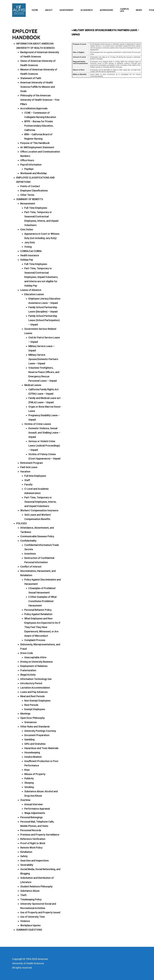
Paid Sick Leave (29, 467)
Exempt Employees (35, 709)
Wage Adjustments (35, 813)
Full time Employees (35, 476)
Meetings (25, 714)
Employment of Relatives (34, 666)
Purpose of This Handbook (35, 143)
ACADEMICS (87, 11)
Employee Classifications (34, 191)
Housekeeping (32, 752)
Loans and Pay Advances (34, 692)
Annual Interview (33, 804)
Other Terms (27, 195)
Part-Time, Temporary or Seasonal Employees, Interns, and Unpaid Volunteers (40, 502)
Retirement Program (32, 463)
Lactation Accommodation (35, 688)
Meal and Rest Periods (32, 696)
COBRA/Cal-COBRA (31, 251)
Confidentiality (28, 541)
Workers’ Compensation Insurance (39, 510)
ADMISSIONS (106, 11)
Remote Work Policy (31, 848)
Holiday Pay (27, 260)
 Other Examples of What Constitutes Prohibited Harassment (43, 601)
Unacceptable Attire (35, 657)
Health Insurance (30, 255)
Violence (25, 921)
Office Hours (27, 160)
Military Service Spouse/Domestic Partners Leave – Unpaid (43, 359)
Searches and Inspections (35, 861)
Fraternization (28, 670)
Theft (23, 895)
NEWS (139, 11)
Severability (27, 865)
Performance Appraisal (37, 809)
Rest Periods (31, 705)
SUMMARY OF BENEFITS (30, 199)
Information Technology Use (36, 679)
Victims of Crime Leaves (38, 424)
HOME (35, 11)
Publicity (29, 778)
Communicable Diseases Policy (37, 536)
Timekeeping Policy (31, 899)
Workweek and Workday (33, 173)
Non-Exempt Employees (37, 701)
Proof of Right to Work (33, 843)
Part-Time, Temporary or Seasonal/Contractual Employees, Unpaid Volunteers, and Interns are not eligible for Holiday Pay (41, 277)
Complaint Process (35, 640)
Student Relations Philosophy (36, 886)
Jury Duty (30, 242)
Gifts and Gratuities (35, 744)
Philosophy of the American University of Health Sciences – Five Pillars (40, 100)
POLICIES (21, 523)
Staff (27, 480)
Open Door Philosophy (32, 718)
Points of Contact (30, 186)
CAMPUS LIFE (124, 11)
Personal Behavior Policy (38, 610)
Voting (28, 247)
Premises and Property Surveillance (40, 835)
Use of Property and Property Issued (40, 912)
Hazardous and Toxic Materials (41, 748)
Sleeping (29, 783)
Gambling (29, 739)
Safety (24, 856)
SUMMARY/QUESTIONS (29, 930)
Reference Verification (33, 839)
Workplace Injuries (30, 925)
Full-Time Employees (36, 208)
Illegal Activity (28, 675)
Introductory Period (31, 683)
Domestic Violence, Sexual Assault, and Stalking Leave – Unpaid (44, 433)
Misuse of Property (35, 774)
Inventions (30, 554)
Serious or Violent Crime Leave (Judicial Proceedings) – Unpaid (44, 446)
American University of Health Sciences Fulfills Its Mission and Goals (38, 87)
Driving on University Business (37, 662)
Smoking (29, 787)
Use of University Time (33, 917)
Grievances (31, 722)
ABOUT (49, 11)
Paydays (29, 169)
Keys (27, 770)
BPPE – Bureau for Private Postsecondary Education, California (39, 126)
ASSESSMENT (67, 11)
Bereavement (28, 203)
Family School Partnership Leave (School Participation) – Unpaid (44, 320)
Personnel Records (31, 830)
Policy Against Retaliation (38, 614)
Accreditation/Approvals (34, 108)
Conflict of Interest (31, 567)
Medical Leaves (33, 385)
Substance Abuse (30, 891)
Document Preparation (37, 735)
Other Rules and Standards (35, 727)
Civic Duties (27, 229)
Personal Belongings (31, 817)
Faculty (28, 484)
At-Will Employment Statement (37, 147)
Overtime (25, 800)
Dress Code (27, 653)
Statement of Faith (31, 78)
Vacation (25, 471)
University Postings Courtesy (40, 731)
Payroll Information (31, 165)
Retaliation (26, 852)
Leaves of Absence (31, 290)
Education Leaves (34, 294)
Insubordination (33, 757)
